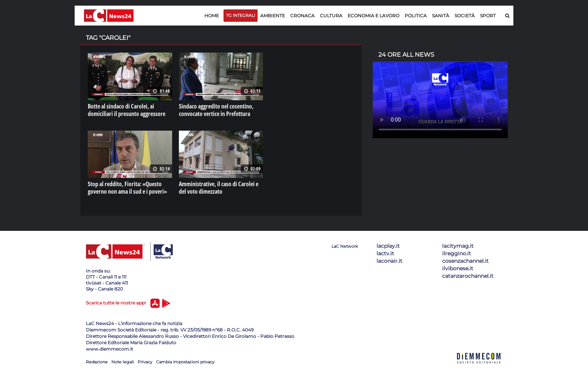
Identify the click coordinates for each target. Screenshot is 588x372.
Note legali (123, 362)
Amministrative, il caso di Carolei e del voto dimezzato (219, 188)
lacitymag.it (458, 246)
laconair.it (389, 261)
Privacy (145, 362)
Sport (488, 16)
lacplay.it (388, 246)
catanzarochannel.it (468, 276)
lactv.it (385, 253)
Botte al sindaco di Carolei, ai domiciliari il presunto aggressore (127, 110)
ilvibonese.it (458, 268)
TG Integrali (241, 15)
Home (212, 16)
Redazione (97, 362)
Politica (416, 16)
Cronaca (302, 16)
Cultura (331, 16)
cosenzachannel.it (465, 261)
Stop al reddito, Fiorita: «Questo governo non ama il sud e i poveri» (127, 188)
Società (465, 16)
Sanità (441, 16)
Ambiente (273, 16)
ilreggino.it (457, 253)
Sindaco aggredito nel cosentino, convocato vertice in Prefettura (216, 110)
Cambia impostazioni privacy (185, 362)
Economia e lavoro (373, 16)
